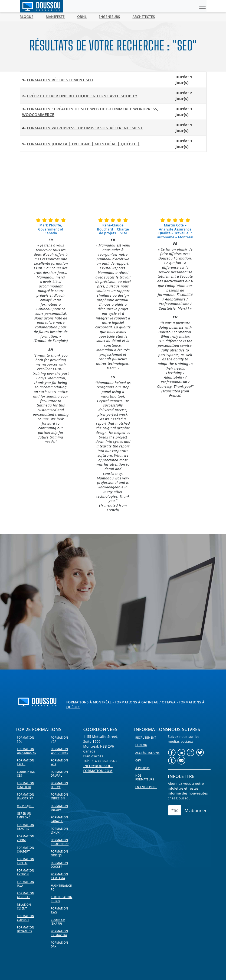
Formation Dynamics (26, 929)
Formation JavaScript (26, 796)
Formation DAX (60, 944)
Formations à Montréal (89, 702)
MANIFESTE (55, 17)
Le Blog (141, 745)
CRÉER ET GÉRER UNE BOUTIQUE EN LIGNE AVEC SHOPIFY (82, 96)
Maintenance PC (61, 888)
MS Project (26, 806)
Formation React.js (26, 827)
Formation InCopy (60, 808)
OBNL (82, 17)
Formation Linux (60, 831)
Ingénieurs (109, 17)
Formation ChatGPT (26, 850)
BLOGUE (27, 17)
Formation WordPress (60, 751)
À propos (143, 768)
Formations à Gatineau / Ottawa (145, 702)
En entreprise (146, 787)
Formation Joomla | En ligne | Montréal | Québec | (83, 144)
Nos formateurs (145, 777)
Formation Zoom (26, 838)
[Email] (174, 810)
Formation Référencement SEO (60, 80)
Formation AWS (60, 910)
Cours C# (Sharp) (58, 922)
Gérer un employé (24, 815)
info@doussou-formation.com (98, 768)
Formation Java (26, 884)
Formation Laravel (60, 819)
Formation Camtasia (60, 876)
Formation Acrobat (26, 895)
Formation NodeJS (60, 853)
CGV (138, 760)
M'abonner (196, 811)
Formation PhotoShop (60, 842)
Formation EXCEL (26, 762)
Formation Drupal (60, 774)
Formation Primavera (60, 933)
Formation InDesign (60, 796)
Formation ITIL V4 (60, 785)
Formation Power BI (26, 785)
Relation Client (24, 907)
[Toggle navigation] (202, 6)
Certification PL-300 (62, 899)
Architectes (144, 17)
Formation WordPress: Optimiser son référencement (85, 128)
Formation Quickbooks (27, 751)
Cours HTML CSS (26, 774)
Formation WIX (60, 762)
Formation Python (26, 872)
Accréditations (148, 753)
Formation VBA (60, 739)
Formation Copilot (26, 918)
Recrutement (146, 738)
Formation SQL (26, 739)
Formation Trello (26, 861)
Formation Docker (60, 865)
